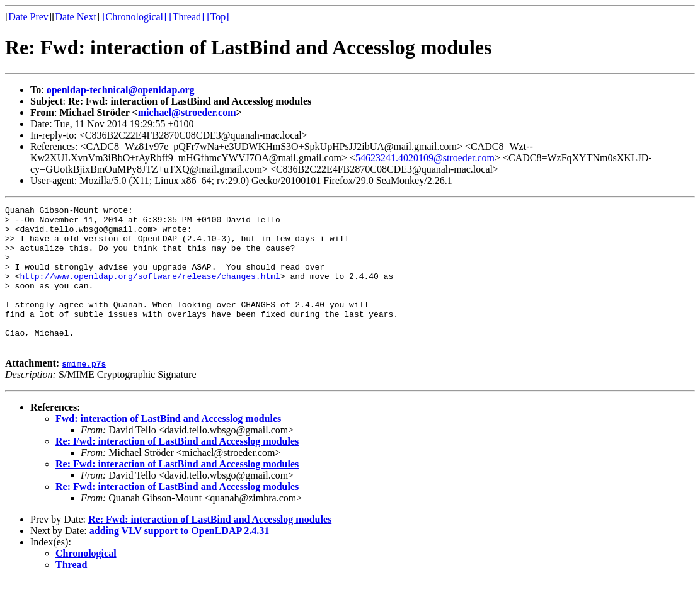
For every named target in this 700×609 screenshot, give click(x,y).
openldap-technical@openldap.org (121, 90)
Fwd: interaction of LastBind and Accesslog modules (168, 447)
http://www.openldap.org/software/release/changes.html (150, 291)
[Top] (218, 17)
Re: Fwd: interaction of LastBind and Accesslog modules (177, 470)
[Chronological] (134, 17)
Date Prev (28, 17)
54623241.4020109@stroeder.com (425, 158)
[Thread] (186, 17)
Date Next (76, 17)
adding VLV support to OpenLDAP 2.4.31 (180, 559)
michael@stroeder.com (187, 112)
